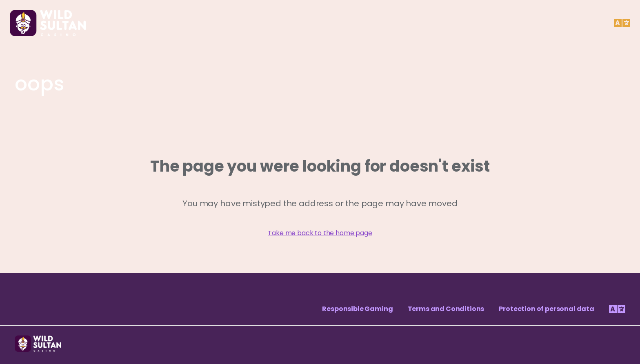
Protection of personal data (547, 309)
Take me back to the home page (320, 233)
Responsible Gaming (357, 309)
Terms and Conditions (446, 309)
